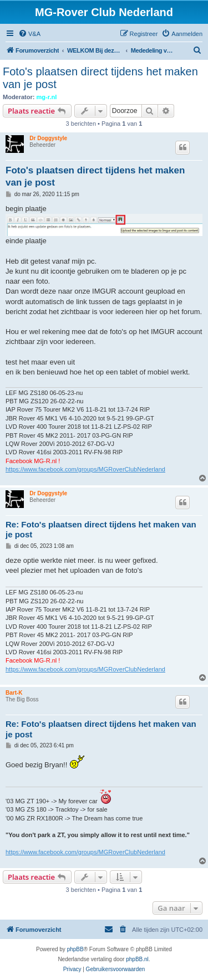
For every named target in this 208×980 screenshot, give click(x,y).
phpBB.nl (137, 959)
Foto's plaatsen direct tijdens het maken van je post (100, 78)
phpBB (75, 949)
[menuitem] (29, 34)
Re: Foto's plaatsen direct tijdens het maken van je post (101, 530)
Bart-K (14, 693)
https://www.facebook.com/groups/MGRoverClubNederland (85, 469)
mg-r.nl (47, 97)
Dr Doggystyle (48, 138)
